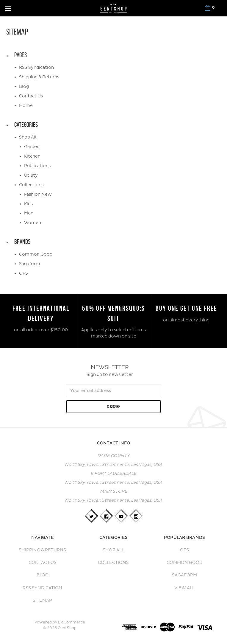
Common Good (36, 254)
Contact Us (31, 96)
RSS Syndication (36, 67)
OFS (24, 273)
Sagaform (30, 264)
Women (33, 223)
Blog (24, 87)
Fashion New (38, 194)
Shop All (28, 137)
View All (184, 588)
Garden (32, 147)
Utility (31, 175)
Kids (28, 204)
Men (29, 213)
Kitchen (32, 156)
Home (26, 106)
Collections (31, 185)
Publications (37, 166)
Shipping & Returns (39, 77)
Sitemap (42, 600)
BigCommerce (72, 622)
